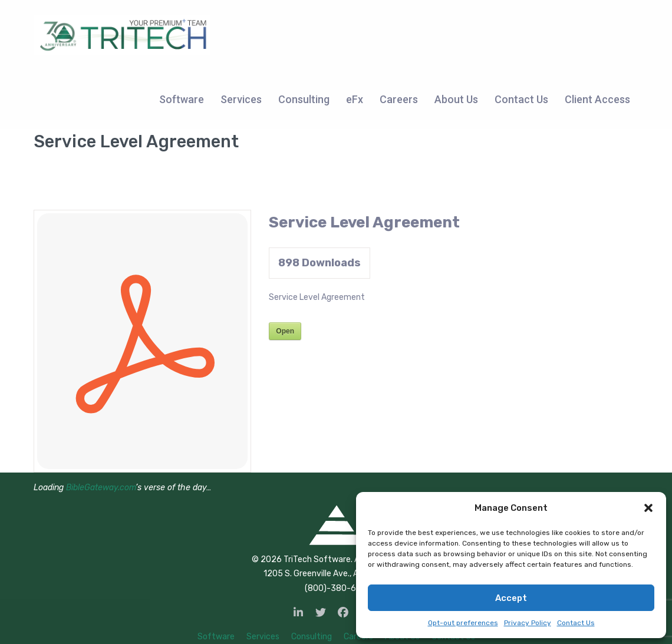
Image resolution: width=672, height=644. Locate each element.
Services (263, 637)
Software (216, 637)
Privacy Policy (528, 623)
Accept (511, 598)
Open (285, 331)
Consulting (312, 637)
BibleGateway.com (101, 488)
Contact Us (576, 623)
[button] (648, 508)
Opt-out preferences (463, 623)
